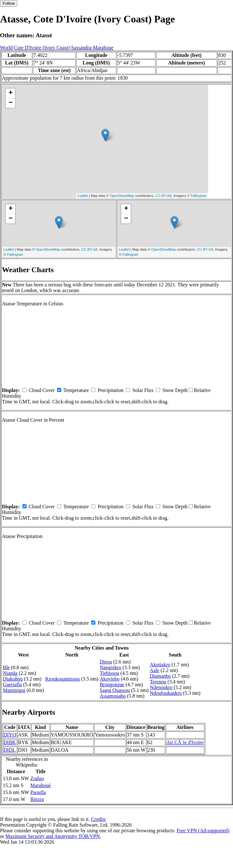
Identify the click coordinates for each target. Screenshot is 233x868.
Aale (154, 670)
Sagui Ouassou (115, 690)
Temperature (76, 390)
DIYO (10, 735)
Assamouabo (113, 696)
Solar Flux (143, 390)
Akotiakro (160, 665)
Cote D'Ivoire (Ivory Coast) (42, 48)
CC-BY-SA (164, 196)
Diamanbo (160, 676)
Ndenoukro (161, 687)
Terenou (158, 682)
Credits (98, 819)
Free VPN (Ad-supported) (203, 831)
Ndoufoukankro (166, 693)
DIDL (9, 750)
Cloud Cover (42, 390)
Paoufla (38, 792)
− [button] (11, 103)
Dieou (106, 662)
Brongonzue (112, 685)
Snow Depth (175, 390)
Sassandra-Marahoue (92, 48)
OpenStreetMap (122, 196)
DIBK (10, 742)
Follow (9, 3)
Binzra (37, 799)
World (6, 48)
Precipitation (111, 390)
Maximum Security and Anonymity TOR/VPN (53, 836)
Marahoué (41, 785)
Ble (6, 667)
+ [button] (11, 93)
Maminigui (14, 690)
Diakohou (13, 679)
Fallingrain (199, 196)
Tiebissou (110, 673)
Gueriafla (12, 685)
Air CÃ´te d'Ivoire (185, 742)
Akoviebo (110, 679)
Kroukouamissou (62, 679)
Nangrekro (111, 667)
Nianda (10, 673)
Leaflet (83, 196)
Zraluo (37, 778)
